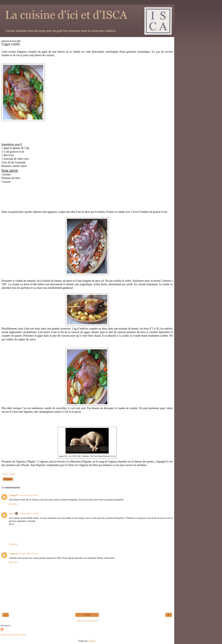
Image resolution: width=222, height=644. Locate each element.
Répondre (13, 504)
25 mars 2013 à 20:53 (28, 514)
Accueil (87, 615)
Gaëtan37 (13, 495)
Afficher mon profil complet (13, 635)
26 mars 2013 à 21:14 (29, 554)
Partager (8, 479)
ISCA (12, 514)
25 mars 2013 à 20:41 (29, 495)
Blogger (92, 641)
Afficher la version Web (87, 621)
